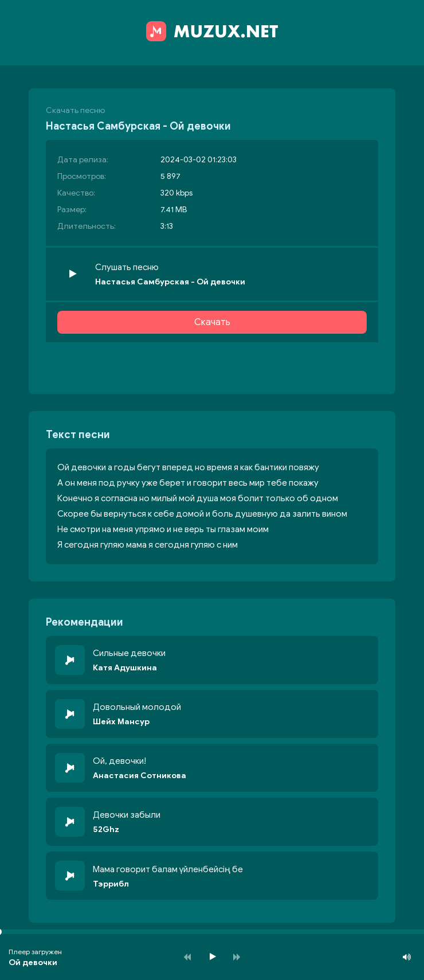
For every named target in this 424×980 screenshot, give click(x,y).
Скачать (212, 322)
